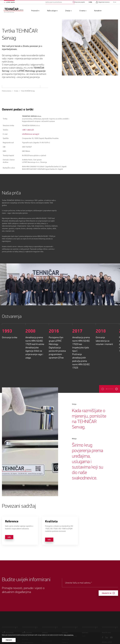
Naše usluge (52, 11)
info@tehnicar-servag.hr (31, 134)
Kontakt (97, 11)
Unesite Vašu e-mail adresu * (84, 583)
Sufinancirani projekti (79, 2)
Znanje (68, 11)
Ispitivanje (25, 632)
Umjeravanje (26, 628)
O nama (82, 11)
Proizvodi (35, 11)
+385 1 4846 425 (28, 130)
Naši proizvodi (8, 630)
